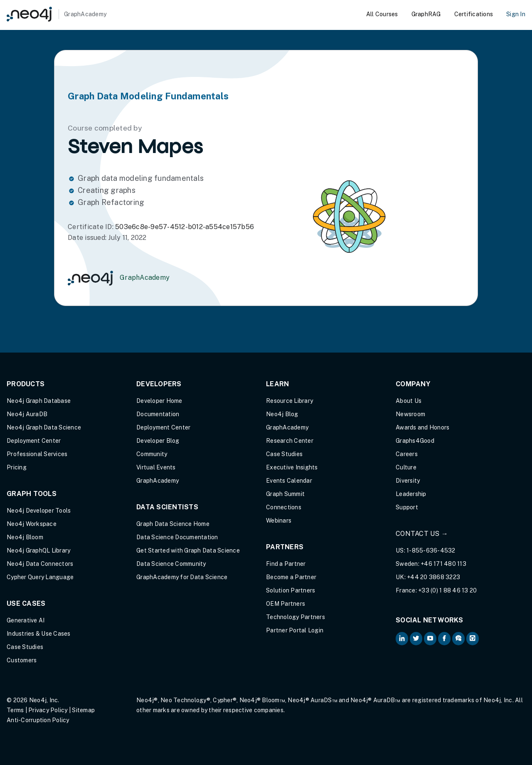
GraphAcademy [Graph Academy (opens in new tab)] (158, 481)
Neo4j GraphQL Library (38, 550)
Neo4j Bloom (25, 537)
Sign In (516, 14)
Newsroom (410, 414)
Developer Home (159, 401)
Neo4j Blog (282, 414)
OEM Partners (286, 604)
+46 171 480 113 (443, 564)
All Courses (382, 14)
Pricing (17, 467)
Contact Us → (422, 534)
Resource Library (289, 401)
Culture (406, 467)
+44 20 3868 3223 (433, 577)
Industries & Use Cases (39, 634)
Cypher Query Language (40, 577)
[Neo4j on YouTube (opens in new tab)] (430, 639)
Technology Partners (296, 617)
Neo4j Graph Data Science (44, 427)
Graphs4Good (415, 441)
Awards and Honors (422, 427)
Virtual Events (156, 467)
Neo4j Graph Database (39, 401)
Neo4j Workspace (32, 524)
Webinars (279, 521)
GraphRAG (426, 14)
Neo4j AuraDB (27, 414)
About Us (409, 401)
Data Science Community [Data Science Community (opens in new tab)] (171, 564)
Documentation (158, 414)
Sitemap (83, 710)
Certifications (474, 14)
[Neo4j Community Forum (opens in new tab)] (458, 639)
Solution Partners (291, 590)
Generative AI (26, 620)
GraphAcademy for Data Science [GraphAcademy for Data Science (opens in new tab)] (182, 577)
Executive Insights (292, 467)
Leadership (411, 494)
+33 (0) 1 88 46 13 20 (447, 590)
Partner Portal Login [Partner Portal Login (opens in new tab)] (295, 630)
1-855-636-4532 (431, 550)
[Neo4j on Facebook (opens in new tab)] (444, 639)
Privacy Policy (48, 710)
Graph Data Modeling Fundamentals (148, 96)
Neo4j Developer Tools (39, 511)
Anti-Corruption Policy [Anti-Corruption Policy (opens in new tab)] (38, 720)
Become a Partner (291, 577)
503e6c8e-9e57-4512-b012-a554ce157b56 (185, 227)
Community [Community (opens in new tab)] (152, 454)
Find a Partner (286, 564)
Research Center (290, 441)
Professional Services (37, 454)
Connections (284, 507)
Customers (22, 660)
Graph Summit (285, 494)
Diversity (408, 481)
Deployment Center (34, 441)
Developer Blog (158, 441)
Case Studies (25, 647)
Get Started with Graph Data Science (188, 550)
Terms (15, 710)
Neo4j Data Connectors (40, 564)
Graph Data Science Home (173, 524)
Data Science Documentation (177, 537)
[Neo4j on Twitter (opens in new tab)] (416, 639)
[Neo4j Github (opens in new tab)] (473, 639)
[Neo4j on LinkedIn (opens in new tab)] (402, 639)
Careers (407, 454)
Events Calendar (289, 481)
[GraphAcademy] (57, 14)
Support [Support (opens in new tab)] (407, 507)
